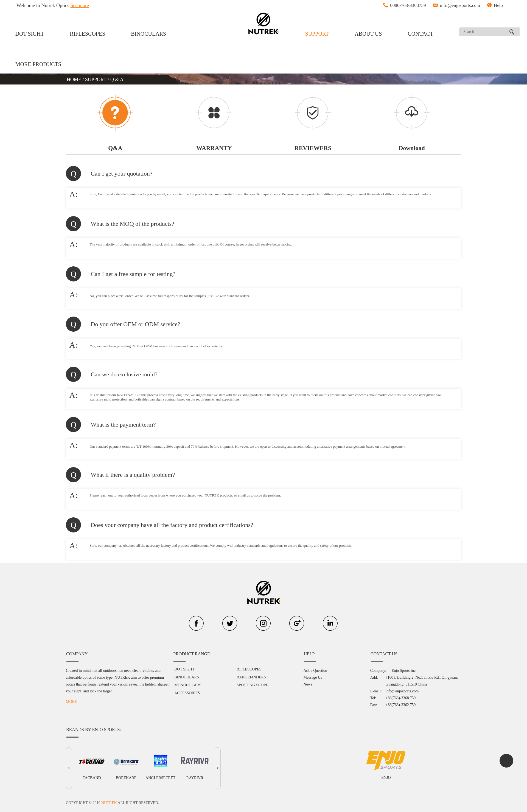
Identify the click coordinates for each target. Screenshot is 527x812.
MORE (71, 702)
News (308, 684)
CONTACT (421, 34)
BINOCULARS (148, 34)
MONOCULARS (188, 685)
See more (80, 5)
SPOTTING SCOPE (252, 685)
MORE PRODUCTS (38, 64)
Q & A (117, 80)
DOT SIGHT (30, 34)
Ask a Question (315, 671)
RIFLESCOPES (87, 34)
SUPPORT (317, 34)
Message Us (313, 677)
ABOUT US (368, 34)
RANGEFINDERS (251, 677)
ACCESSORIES (187, 693)
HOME (75, 80)
